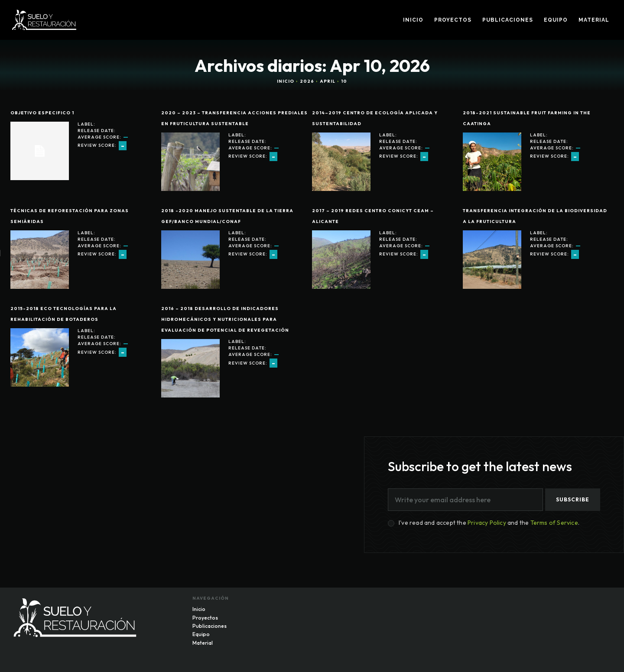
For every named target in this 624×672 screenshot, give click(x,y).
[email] (465, 500)
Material (203, 643)
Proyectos (205, 617)
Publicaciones (210, 626)
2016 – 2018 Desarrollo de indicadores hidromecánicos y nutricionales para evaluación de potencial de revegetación (225, 319)
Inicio (286, 81)
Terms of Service (554, 523)
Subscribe (573, 499)
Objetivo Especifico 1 (42, 113)
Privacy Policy (487, 523)
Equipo (201, 634)
